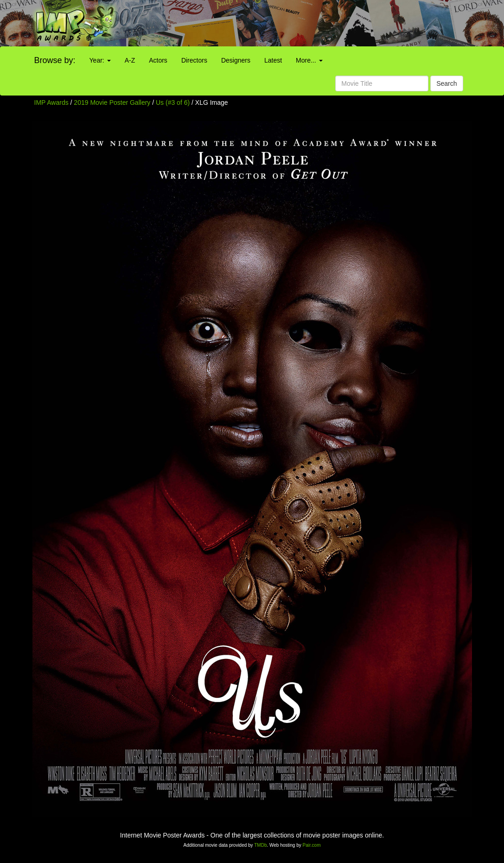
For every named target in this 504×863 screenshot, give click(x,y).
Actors (158, 60)
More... (309, 60)
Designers (236, 60)
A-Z (130, 60)
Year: (100, 60)
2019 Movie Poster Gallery (112, 102)
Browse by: (55, 60)
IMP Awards (51, 102)
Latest (273, 60)
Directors (194, 60)
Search (447, 83)
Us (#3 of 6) (173, 102)
